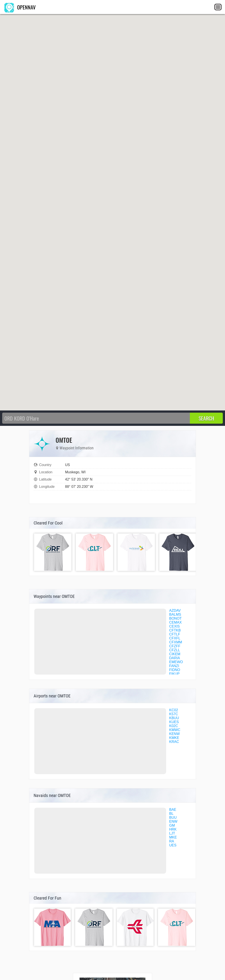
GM (172, 825)
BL (171, 814)
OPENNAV (20, 7)
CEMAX (175, 622)
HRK (173, 829)
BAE (173, 810)
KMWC (175, 730)
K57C (174, 714)
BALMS (175, 614)
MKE (173, 837)
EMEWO (176, 662)
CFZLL (175, 650)
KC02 (174, 710)
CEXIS (174, 626)
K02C (174, 726)
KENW (174, 734)
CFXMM (176, 642)
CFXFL (175, 638)
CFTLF (175, 634)
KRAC (174, 742)
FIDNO (175, 670)
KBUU (174, 718)
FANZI (174, 666)
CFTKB (175, 630)
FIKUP (174, 674)
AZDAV (175, 611)
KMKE (174, 738)
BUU (173, 818)
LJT (172, 833)
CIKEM (175, 654)
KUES (174, 722)
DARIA (175, 658)
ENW (173, 821)
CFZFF (175, 646)
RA (172, 841)
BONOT (175, 618)
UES (173, 845)
